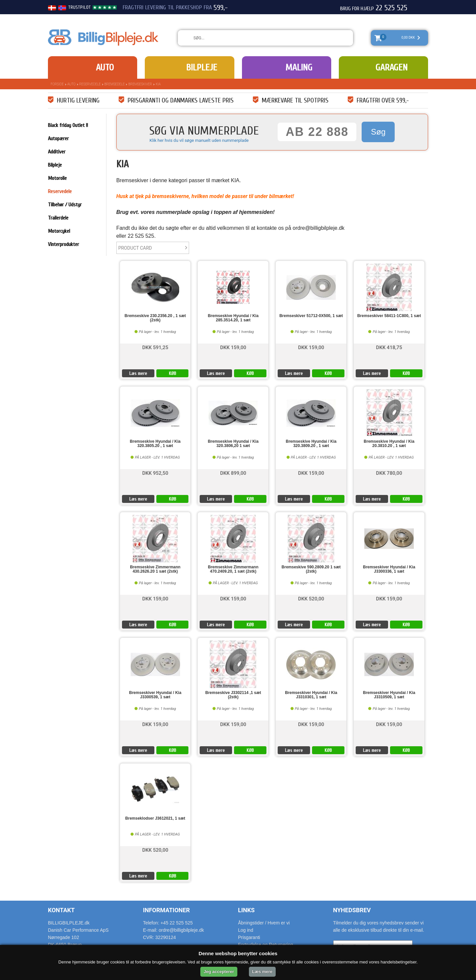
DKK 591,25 (155, 347)
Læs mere (138, 373)
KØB (173, 373)
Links (246, 910)
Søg (378, 132)
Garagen (392, 67)
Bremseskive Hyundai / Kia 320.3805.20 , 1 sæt (155, 444)
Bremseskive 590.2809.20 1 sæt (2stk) (311, 569)
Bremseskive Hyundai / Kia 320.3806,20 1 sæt (233, 444)
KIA (158, 84)
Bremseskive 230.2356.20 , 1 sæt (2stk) (155, 318)
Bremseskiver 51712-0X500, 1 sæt (311, 316)
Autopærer (58, 139)
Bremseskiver (140, 84)
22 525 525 (391, 8)
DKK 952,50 (155, 473)
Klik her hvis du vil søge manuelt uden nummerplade (199, 140)
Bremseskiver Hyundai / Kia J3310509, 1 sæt (389, 695)
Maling (299, 67)
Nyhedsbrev (352, 910)
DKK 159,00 (233, 347)
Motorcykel (59, 231)
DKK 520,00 (311, 598)
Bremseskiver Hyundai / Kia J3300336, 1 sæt (389, 569)
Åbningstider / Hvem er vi (264, 923)
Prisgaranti (249, 937)
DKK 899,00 (233, 473)
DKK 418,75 (389, 347)
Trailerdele (58, 218)
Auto (105, 67)
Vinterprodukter (63, 244)
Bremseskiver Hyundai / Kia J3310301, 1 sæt (311, 695)
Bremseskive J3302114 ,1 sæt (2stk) (233, 695)
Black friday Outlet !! (68, 125)
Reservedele (90, 84)
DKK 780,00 (389, 473)
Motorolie (57, 178)
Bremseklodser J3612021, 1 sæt (155, 818)
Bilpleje (202, 67)
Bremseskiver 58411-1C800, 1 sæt (389, 316)
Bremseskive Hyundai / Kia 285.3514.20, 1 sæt (233, 318)
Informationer (167, 910)
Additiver (57, 152)
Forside (57, 84)
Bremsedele (115, 84)
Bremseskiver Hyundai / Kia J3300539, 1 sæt (155, 695)
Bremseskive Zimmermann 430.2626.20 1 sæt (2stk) (155, 569)
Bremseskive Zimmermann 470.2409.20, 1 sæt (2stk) (233, 569)
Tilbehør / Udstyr (65, 205)
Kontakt (61, 910)
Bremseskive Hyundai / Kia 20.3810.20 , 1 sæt (389, 444)
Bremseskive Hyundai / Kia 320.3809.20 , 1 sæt (311, 444)
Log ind (246, 930)
